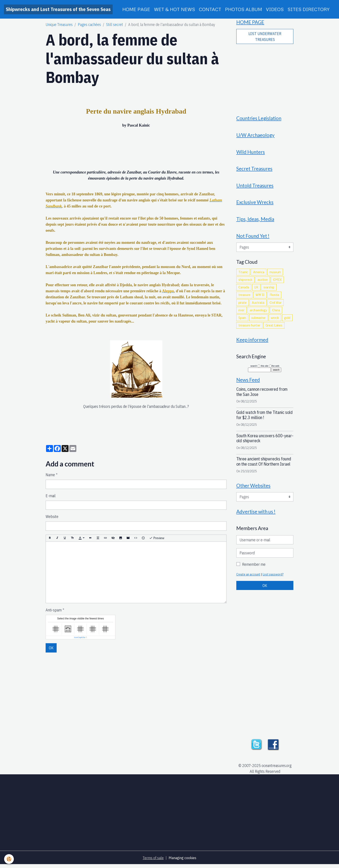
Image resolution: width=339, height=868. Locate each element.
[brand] (58, 9)
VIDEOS (275, 9)
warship (269, 289)
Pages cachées (89, 25)
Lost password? (273, 578)
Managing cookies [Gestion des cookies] (182, 861)
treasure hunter (249, 328)
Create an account (248, 578)
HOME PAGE (136, 9)
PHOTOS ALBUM (244, 9)
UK (256, 289)
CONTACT (210, 9)
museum (275, 274)
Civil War (276, 305)
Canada (244, 289)
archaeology (258, 312)
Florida (274, 297)
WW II (260, 297)
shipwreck (245, 282)
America (259, 274)
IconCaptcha (80, 637)
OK (51, 648)
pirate (243, 305)
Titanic (243, 274)
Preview (157, 538)
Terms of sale (153, 861)
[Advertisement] (265, 77)
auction (263, 282)
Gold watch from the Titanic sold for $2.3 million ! (265, 418)
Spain (242, 320)
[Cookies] (9, 859)
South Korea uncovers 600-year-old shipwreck (265, 441)
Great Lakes (274, 328)
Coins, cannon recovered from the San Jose (262, 395)
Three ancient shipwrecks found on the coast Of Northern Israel (264, 464)
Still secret (115, 25)
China (276, 312)
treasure (244, 297)
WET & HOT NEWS (174, 9)
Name (50, 475)
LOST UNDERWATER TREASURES (265, 37)
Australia (258, 305)
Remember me (254, 568)
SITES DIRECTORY (309, 9)
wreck (275, 320)
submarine (258, 320)
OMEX (277, 282)
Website (52, 517)
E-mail (51, 496)
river (241, 312)
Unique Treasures (59, 25)
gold (287, 320)
